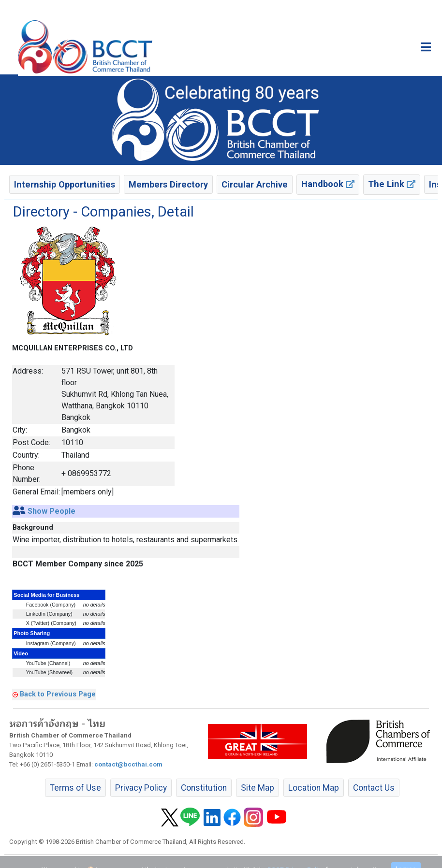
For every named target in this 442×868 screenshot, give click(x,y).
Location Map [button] (314, 788)
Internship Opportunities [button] (65, 184)
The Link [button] (392, 184)
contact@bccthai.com (128, 764)
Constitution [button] (204, 788)
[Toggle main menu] (426, 47)
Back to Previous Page (58, 694)
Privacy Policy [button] (141, 788)
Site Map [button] (258, 788)
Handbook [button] (328, 184)
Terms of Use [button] (75, 788)
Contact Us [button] (374, 788)
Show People (52, 511)
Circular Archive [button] (255, 184)
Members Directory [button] (168, 184)
